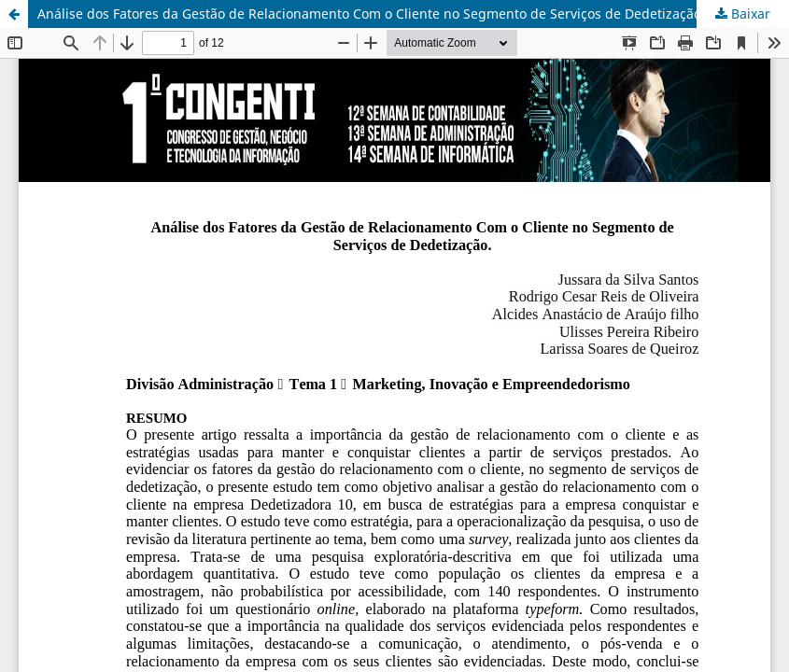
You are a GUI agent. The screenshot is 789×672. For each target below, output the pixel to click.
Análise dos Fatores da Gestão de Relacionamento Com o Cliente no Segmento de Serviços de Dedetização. (371, 14)
